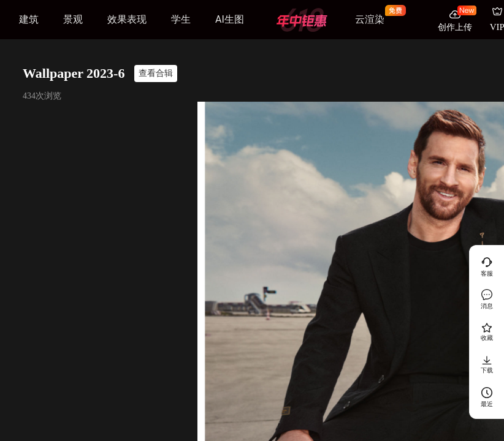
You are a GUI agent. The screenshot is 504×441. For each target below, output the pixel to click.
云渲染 (370, 19)
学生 (181, 19)
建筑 (29, 19)
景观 (73, 19)
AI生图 (230, 19)
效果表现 (127, 19)
